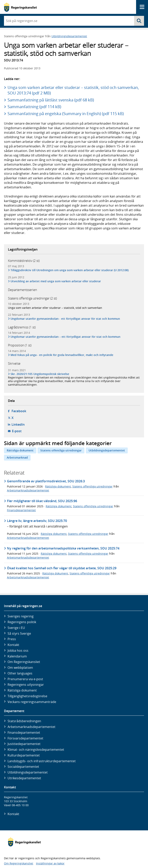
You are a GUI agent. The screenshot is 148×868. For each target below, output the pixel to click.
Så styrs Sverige (19, 633)
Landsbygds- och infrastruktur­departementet (42, 761)
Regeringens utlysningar (26, 685)
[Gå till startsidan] (20, 7)
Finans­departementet (24, 733)
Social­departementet (23, 767)
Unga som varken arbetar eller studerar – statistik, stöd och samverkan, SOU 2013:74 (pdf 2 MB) (73, 90)
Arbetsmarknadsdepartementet (28, 490)
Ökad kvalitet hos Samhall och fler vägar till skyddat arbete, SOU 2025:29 (62, 568)
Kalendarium (17, 656)
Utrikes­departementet (24, 778)
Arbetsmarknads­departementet (31, 727)
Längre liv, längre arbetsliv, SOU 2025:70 (37, 521)
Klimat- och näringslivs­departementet (36, 750)
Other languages (20, 673)
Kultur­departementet (24, 755)
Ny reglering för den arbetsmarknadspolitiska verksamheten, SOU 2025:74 (63, 548)
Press (12, 639)
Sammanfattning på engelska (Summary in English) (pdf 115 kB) (66, 114)
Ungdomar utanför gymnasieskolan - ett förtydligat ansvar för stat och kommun (65, 319)
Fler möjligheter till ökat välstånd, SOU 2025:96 (42, 501)
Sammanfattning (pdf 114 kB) (34, 107)
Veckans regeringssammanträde (32, 702)
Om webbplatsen (20, 668)
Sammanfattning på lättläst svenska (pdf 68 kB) (51, 100)
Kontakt (13, 645)
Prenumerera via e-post (25, 679)
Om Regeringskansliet (24, 662)
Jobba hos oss (18, 651)
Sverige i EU (16, 628)
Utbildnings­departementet (28, 772)
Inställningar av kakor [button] (50, 863)
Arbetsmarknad (17, 457)
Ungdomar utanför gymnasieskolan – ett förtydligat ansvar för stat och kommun (66, 337)
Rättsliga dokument (20, 450)
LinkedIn (18, 424)
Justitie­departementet (24, 744)
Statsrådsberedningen (24, 721)
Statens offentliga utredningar (61, 450)
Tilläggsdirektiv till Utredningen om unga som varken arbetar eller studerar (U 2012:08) (70, 270)
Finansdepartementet (21, 510)
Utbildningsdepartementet (69, 36)
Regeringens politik (22, 622)
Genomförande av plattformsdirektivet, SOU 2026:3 (46, 481)
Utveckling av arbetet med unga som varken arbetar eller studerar (56, 281)
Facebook (19, 411)
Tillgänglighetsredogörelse (27, 696)
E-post (17, 431)
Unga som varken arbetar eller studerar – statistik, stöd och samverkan (55, 308)
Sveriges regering (21, 616)
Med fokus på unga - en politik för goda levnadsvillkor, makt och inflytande (62, 355)
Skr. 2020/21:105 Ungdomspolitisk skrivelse (40, 374)
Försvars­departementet (25, 738)
